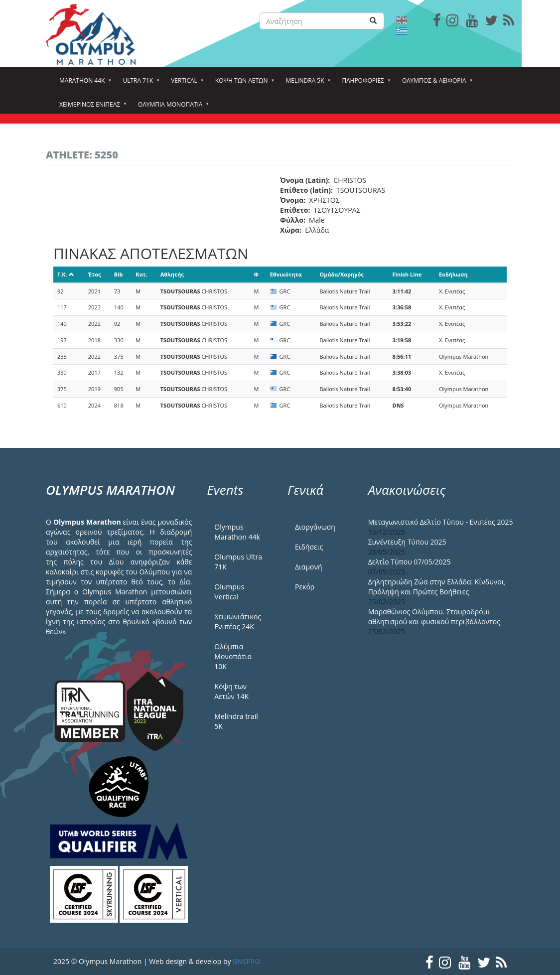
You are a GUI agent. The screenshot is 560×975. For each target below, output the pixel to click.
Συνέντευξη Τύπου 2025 (407, 542)
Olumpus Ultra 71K (238, 562)
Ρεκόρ (305, 587)
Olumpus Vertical (229, 592)
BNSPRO (246, 961)
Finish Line (407, 274)
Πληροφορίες (365, 84)
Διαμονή (309, 567)
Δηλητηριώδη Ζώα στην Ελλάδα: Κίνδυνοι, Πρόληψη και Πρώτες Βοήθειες (437, 587)
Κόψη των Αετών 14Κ (231, 691)
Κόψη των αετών (243, 84)
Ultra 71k (139, 84)
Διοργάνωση (315, 527)
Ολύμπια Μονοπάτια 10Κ (233, 656)
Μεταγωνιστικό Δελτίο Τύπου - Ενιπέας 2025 (441, 522)
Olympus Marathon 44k (237, 532)
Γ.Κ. (66, 274)
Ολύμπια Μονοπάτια (172, 108)
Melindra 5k (306, 84)
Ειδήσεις (309, 547)
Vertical (186, 84)
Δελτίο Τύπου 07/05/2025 (410, 562)
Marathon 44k (83, 84)
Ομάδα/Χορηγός (341, 274)
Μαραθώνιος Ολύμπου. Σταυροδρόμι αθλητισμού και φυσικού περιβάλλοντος (434, 617)
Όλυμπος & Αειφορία (436, 84)
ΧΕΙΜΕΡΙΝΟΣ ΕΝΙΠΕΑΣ (91, 108)
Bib (119, 274)
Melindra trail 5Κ (236, 721)
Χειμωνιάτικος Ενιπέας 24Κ (238, 622)
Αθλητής (172, 274)
